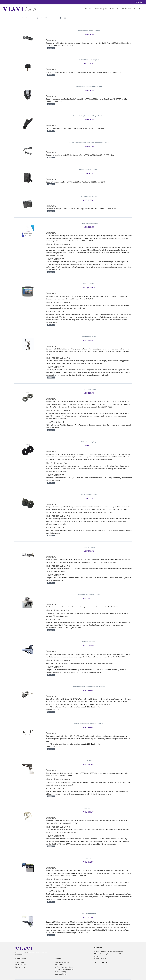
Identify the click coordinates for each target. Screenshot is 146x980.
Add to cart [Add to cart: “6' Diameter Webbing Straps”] (52, 430)
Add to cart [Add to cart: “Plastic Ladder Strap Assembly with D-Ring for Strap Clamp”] (52, 131)
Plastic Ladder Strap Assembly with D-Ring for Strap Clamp (89, 116)
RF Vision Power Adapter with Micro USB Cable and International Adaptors (89, 143)
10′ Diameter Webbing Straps (89, 494)
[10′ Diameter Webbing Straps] (28, 502)
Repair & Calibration (61, 974)
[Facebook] (99, 962)
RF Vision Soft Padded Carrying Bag (89, 170)
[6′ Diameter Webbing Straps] (28, 397)
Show (46, 18)
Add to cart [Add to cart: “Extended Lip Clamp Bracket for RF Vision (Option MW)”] (52, 749)
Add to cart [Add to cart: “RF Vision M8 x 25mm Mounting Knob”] (52, 75)
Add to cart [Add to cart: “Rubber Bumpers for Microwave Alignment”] (52, 48)
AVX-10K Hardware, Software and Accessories (108, 952)
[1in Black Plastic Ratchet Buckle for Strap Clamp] (28, 94)
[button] (139, 9)
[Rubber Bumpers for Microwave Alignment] (28, 38)
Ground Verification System (89, 337)
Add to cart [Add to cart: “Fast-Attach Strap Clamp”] (52, 675)
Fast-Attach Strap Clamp (89, 642)
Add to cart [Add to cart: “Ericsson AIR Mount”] (52, 846)
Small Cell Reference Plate (89, 913)
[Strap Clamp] (28, 866)
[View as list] (65, 18)
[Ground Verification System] (28, 344)
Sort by (22, 18)
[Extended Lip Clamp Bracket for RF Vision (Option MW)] (28, 731)
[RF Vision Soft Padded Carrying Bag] (28, 177)
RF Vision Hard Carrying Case (89, 196)
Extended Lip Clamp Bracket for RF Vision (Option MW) (89, 724)
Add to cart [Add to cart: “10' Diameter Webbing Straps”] (52, 536)
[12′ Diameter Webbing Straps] (28, 450)
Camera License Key (89, 284)
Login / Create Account (62, 962)
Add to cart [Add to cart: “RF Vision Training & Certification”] (52, 272)
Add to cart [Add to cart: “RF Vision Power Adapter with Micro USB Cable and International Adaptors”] (52, 158)
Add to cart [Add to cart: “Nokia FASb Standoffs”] (52, 583)
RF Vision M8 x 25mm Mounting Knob (89, 60)
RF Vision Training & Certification (89, 223)
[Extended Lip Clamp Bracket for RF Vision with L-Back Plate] (28, 694)
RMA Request (59, 965)
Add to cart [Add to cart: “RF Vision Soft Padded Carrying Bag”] (52, 184)
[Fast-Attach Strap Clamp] (28, 650)
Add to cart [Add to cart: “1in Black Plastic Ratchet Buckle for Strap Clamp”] (52, 104)
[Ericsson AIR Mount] (28, 816)
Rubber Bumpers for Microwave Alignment (89, 31)
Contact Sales (19, 962)
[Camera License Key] (28, 292)
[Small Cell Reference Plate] (28, 921)
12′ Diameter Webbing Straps (89, 442)
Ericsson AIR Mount (89, 808)
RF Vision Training (60, 972)
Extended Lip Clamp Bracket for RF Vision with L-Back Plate (89, 687)
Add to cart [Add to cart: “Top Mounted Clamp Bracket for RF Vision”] (52, 630)
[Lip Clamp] (28, 768)
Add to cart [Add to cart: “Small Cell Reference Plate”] (52, 935)
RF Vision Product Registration (64, 969)
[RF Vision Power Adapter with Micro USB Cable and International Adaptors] (28, 150)
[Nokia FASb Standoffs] (28, 555)
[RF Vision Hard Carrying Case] (28, 204)
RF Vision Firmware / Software (64, 967)
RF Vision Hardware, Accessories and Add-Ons (108, 954)
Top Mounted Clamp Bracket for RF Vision (89, 594)
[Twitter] (95, 962)
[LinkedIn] (107, 962)
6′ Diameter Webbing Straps (89, 389)
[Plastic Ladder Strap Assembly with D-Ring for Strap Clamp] (28, 124)
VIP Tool (97, 956)
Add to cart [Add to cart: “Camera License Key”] (52, 325)
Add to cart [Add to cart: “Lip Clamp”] (52, 796)
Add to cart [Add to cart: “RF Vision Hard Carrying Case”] (52, 211)
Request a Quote (20, 967)
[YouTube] (103, 962)
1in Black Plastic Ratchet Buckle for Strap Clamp (89, 87)
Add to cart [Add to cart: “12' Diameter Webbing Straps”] (52, 483)
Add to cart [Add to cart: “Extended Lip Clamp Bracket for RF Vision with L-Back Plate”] (52, 712)
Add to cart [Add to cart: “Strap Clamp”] (52, 902)
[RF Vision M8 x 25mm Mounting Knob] (28, 68)
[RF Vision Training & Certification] (28, 231)
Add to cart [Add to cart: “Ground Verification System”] (52, 377)
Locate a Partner (20, 965)
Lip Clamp (89, 761)
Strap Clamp (89, 858)
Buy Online (89, 9)
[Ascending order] (37, 18)
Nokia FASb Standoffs (89, 547)
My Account (126, 9)
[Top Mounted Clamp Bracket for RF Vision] (28, 602)
